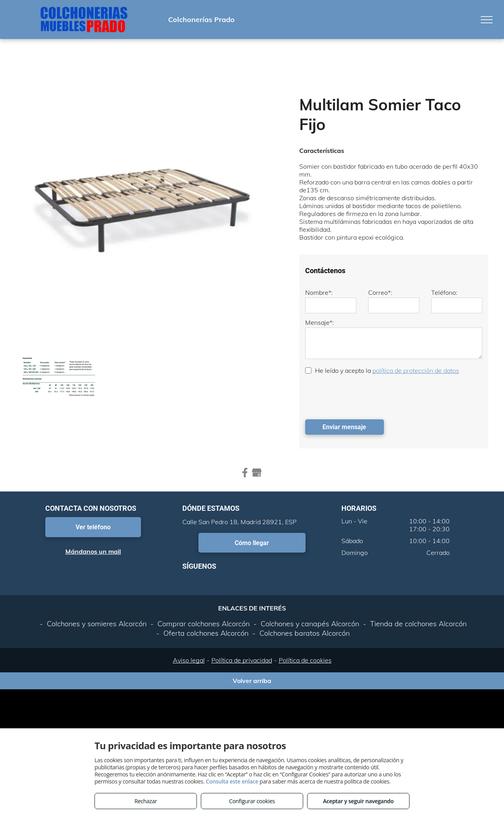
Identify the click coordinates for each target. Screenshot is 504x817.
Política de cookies (305, 660)
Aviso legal (189, 660)
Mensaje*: (320, 322)
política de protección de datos (416, 370)
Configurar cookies (252, 801)
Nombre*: (319, 292)
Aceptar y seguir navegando (358, 801)
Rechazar (145, 801)
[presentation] (365, 396)
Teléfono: (444, 292)
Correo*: (380, 292)
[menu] (487, 20)
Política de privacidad (242, 660)
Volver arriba (252, 681)
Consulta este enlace (232, 781)
